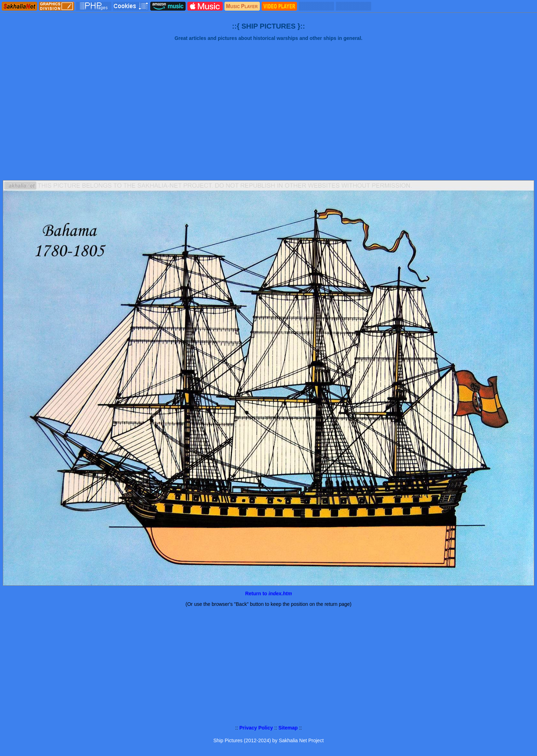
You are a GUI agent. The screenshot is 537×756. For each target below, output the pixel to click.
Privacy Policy (256, 728)
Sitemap (288, 728)
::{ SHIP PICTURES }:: (268, 26)
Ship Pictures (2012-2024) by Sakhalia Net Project (268, 740)
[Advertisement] (269, 120)
